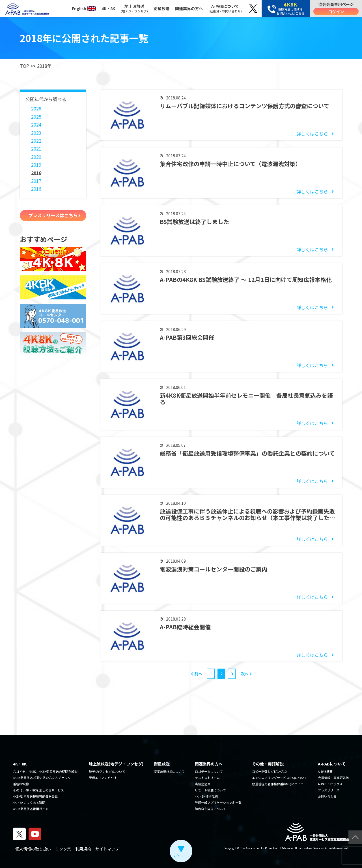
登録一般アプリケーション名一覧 (218, 802)
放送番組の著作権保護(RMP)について (278, 784)
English (84, 8)
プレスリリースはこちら (53, 215)
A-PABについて (225, 8)
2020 (36, 157)
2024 (36, 125)
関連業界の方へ (189, 8)
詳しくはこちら (312, 134)
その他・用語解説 (268, 764)
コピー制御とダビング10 (269, 771)
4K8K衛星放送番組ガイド (31, 809)
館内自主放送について (210, 809)
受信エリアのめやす (103, 778)
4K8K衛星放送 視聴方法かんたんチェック (42, 778)
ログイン (336, 12)
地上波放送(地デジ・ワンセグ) (116, 764)
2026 (36, 108)
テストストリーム (207, 778)
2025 (36, 117)
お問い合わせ (327, 796)
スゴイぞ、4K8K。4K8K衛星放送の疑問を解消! (46, 771)
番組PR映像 (21, 784)
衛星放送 (161, 8)
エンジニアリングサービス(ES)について (280, 778)
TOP (24, 66)
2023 (36, 133)
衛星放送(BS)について (169, 771)
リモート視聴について (210, 790)
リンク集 (63, 849)
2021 (36, 149)
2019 (36, 165)
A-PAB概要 (325, 771)
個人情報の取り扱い (33, 849)
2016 (36, 189)
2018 (36, 173)
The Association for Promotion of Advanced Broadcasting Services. (282, 848)
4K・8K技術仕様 (206, 796)
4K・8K (108, 8)
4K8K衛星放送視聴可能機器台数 (35, 796)
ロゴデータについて (209, 771)
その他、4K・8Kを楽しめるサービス (38, 790)
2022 (36, 141)
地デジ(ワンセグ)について (107, 771)
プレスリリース (329, 790)
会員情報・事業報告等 (333, 778)
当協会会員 (203, 784)
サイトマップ (107, 849)
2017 (36, 181)
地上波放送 (134, 8)
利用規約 (83, 849)
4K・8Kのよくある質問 (29, 802)
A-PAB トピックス (330, 784)
